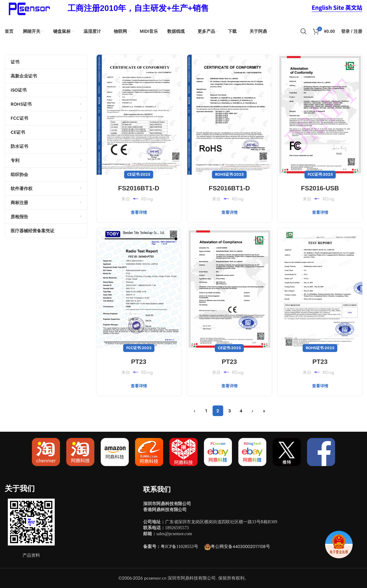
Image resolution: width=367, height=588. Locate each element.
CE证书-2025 (139, 174)
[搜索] (304, 31)
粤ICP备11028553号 (179, 547)
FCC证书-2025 (320, 174)
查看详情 (139, 212)
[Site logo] (28, 8)
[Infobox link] (138, 8)
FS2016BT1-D (139, 188)
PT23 (139, 361)
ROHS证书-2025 (229, 174)
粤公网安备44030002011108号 (240, 546)
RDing (147, 199)
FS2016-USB (320, 188)
